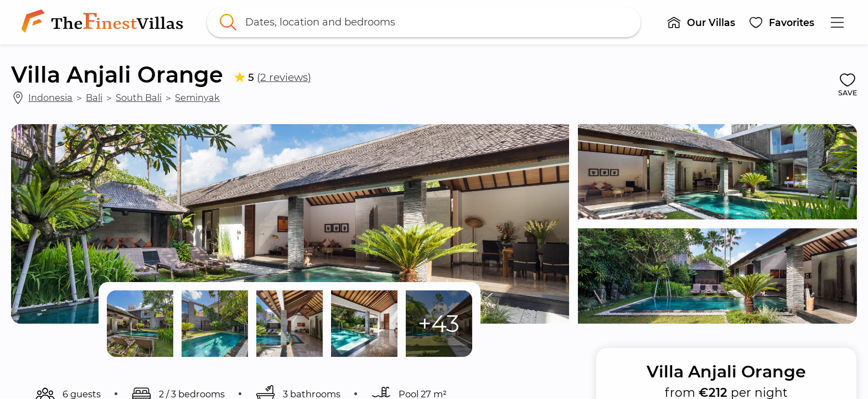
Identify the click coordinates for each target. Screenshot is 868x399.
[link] (105, 22)
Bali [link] (94, 98)
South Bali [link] (139, 98)
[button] (701, 22)
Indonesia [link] (50, 98)
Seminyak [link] (197, 98)
